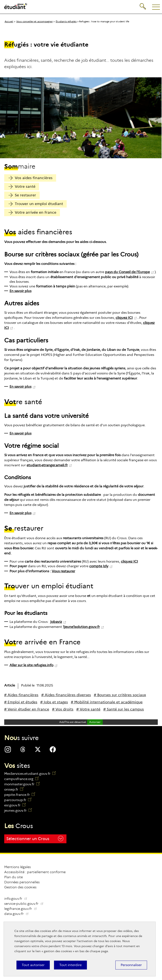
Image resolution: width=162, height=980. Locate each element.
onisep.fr (14, 789)
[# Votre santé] (88, 709)
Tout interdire (70, 965)
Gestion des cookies (20, 887)
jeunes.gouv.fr (18, 810)
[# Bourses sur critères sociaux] (120, 695)
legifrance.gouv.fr (22, 909)
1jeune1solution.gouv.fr (81, 627)
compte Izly (99, 566)
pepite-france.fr (20, 795)
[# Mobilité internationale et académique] (107, 702)
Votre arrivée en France (32, 212)
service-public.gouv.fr (26, 904)
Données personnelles (22, 882)
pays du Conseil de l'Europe (127, 272)
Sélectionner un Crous (35, 839)
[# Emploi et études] (21, 702)
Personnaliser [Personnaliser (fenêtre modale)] (131, 965)
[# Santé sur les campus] (124, 709)
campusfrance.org (21, 779)
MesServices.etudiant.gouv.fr (30, 774)
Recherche (143, 6)
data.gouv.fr (18, 914)
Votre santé (22, 187)
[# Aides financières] (21, 695)
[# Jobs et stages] (54, 702)
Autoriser (95, 722)
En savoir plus (20, 291)
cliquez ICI (124, 318)
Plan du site (13, 877)
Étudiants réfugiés (66, 21)
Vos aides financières (30, 178)
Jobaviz (56, 622)
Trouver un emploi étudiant (36, 204)
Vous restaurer (63, 571)
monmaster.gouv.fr (22, 784)
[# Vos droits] (63, 709)
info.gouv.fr (16, 899)
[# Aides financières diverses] (66, 695)
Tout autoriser (33, 965)
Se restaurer (22, 195)
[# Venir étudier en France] (27, 709)
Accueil (9, 21)
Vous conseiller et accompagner (34, 21)
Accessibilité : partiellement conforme (35, 872)
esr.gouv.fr (15, 805)
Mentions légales (18, 867)
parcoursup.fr (18, 800)
